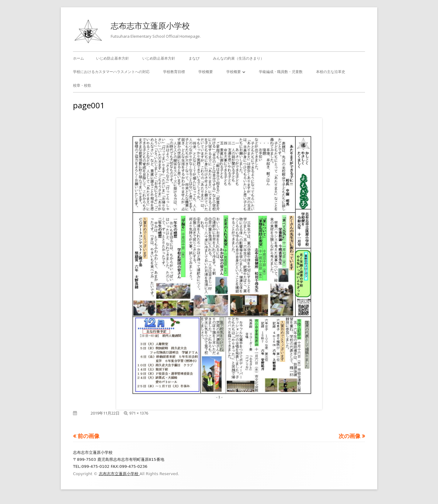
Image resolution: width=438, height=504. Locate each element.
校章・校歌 (82, 85)
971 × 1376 (139, 413)
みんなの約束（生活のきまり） (238, 58)
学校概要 (206, 72)
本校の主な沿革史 (331, 72)
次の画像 (349, 436)
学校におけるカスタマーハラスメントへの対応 (111, 72)
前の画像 (89, 436)
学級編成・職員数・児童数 (281, 72)
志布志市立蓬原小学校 (150, 26)
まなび (194, 58)
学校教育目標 (174, 72)
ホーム (78, 58)
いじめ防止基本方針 (113, 58)
